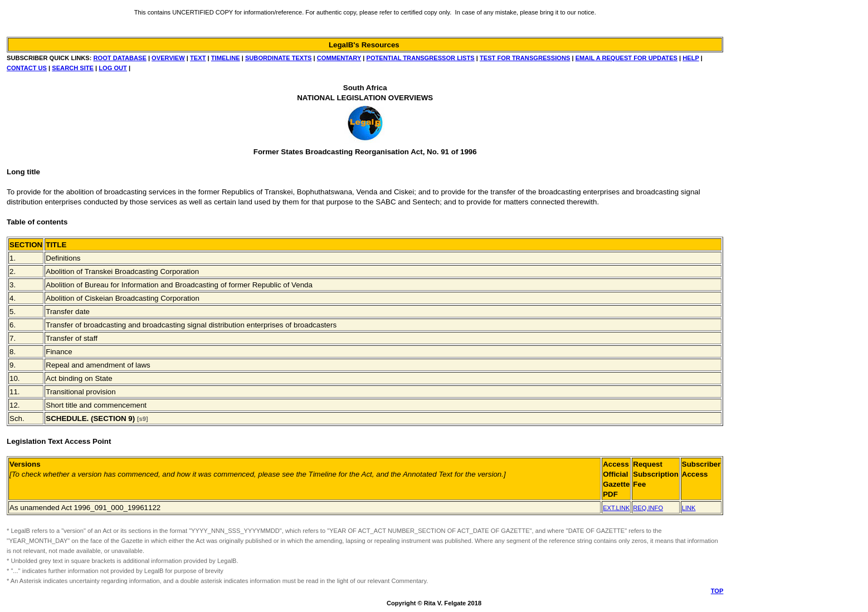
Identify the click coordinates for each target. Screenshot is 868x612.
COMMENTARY (339, 58)
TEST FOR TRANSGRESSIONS (525, 58)
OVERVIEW (168, 58)
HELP (691, 58)
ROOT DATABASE (120, 58)
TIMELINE (226, 58)
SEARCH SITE (73, 68)
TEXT (198, 58)
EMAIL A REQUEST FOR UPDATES (626, 58)
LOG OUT (113, 68)
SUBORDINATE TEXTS (279, 58)
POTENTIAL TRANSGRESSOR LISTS (420, 58)
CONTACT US (27, 68)
